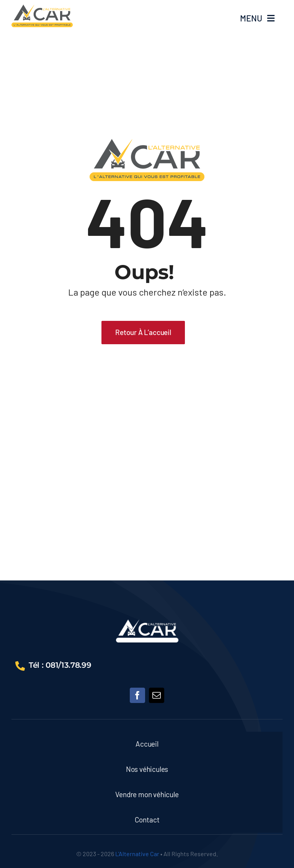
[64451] (42, 8)
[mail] (157, 695)
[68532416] (147, 623)
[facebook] (137, 695)
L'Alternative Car (137, 854)
